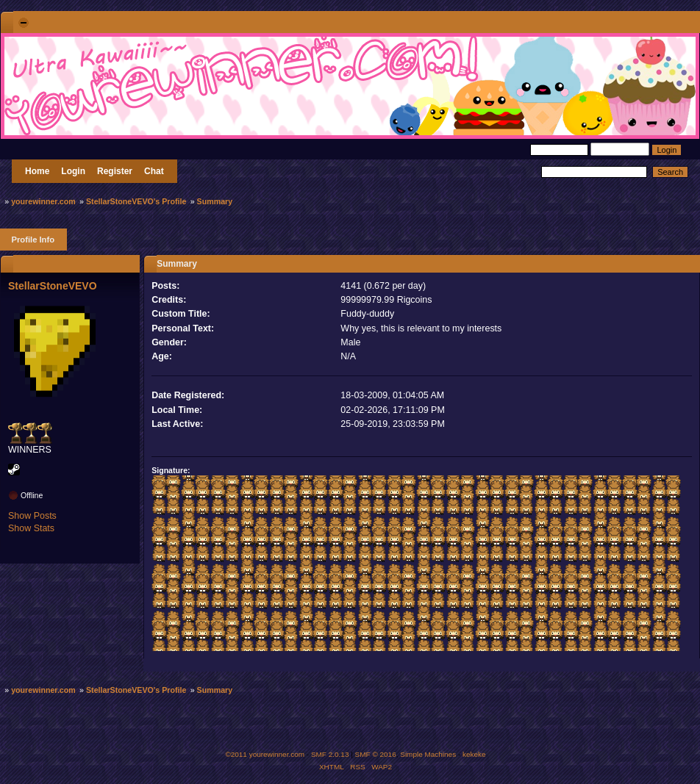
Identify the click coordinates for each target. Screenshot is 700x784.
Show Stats (31, 528)
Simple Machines (428, 754)
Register (115, 171)
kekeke (474, 754)
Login (73, 171)
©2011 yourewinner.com (265, 754)
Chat (154, 171)
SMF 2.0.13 (330, 754)
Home (37, 171)
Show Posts (32, 516)
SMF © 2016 (376, 754)
